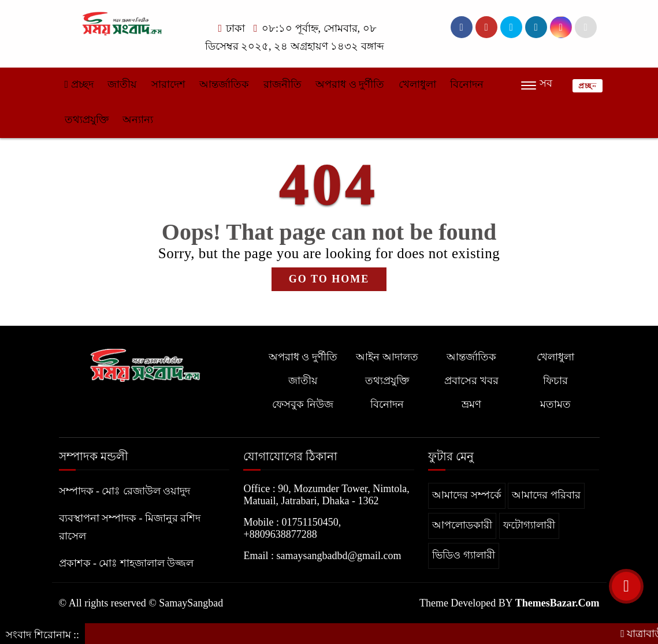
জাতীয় (122, 84)
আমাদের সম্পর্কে (467, 495)
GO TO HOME (329, 279)
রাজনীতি (282, 84)
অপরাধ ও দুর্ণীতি (350, 84)
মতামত (555, 404)
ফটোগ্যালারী (529, 525)
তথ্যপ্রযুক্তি (87, 120)
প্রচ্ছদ (79, 84)
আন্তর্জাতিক (224, 84)
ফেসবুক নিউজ (303, 404)
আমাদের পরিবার (546, 495)
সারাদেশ (168, 84)
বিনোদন (467, 84)
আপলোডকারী (462, 525)
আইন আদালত (387, 357)
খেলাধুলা (417, 84)
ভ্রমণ (471, 404)
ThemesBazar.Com (557, 603)
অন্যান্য (138, 120)
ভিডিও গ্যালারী (464, 555)
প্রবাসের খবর (471, 381)
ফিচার (555, 381)
